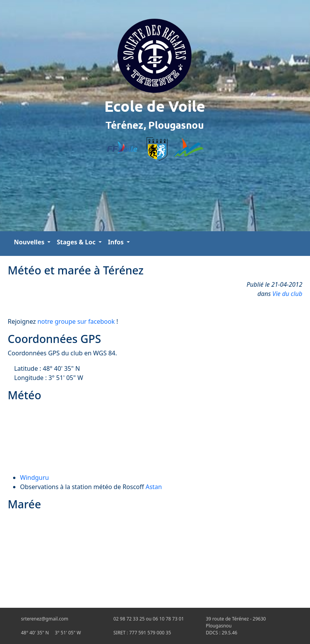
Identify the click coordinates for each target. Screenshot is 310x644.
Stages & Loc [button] (77, 242)
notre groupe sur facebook (76, 321)
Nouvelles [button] (30, 242)
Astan (154, 487)
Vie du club (287, 294)
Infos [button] (116, 242)
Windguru (34, 478)
